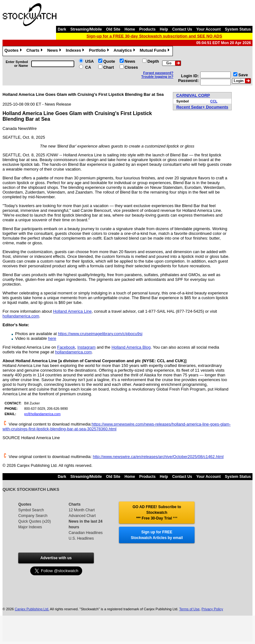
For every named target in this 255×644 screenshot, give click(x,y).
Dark (62, 29)
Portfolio (99, 51)
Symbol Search (31, 510)
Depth (153, 61)
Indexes (76, 51)
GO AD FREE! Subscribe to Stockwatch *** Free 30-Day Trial (157, 513)
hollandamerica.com (21, 316)
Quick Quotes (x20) (34, 521)
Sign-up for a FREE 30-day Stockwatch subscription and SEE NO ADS (154, 36)
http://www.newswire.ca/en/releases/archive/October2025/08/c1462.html (158, 457)
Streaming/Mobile (86, 29)
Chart (109, 67)
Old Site (113, 29)
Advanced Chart (82, 516)
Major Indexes (30, 527)
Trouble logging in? (157, 77)
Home (130, 29)
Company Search (33, 516)
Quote (109, 61)
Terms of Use (189, 609)
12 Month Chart (82, 510)
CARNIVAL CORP (193, 95)
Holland (72, 311)
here (52, 338)
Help (164, 29)
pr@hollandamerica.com (42, 414)
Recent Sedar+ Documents (202, 107)
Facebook (66, 347)
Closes (131, 67)
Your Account (209, 29)
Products (147, 29)
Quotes (14, 51)
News (55, 51)
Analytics (125, 51)
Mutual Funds (156, 51)
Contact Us (182, 29)
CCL (214, 101)
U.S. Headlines (81, 538)
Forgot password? (158, 73)
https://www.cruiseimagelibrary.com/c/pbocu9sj (100, 334)
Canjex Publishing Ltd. (32, 609)
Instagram (87, 347)
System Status (238, 29)
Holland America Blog (131, 347)
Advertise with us (56, 558)
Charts (35, 51)
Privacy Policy (212, 609)
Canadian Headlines (86, 533)
